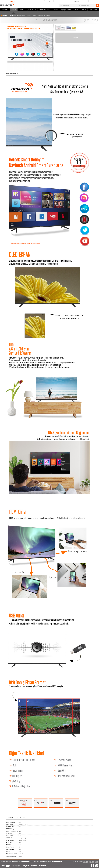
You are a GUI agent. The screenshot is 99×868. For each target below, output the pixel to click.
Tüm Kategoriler (64, 5)
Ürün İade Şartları (48, 1)
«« (37, 20)
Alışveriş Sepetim (94, 1)
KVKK (41, 1)
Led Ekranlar (50, 20)
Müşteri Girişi (84, 1)
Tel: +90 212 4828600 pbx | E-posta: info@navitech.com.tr (85, 861)
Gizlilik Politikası (68, 1)
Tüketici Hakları (58, 1)
